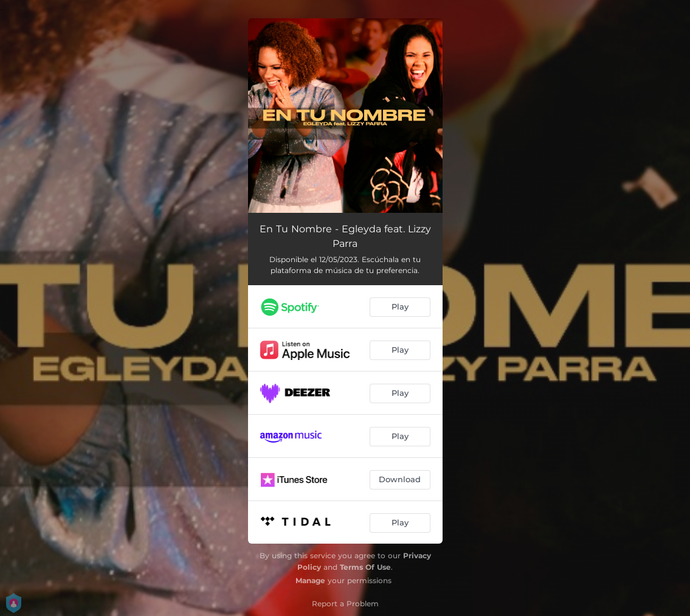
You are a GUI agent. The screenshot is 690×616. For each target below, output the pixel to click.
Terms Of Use (365, 567)
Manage (310, 580)
